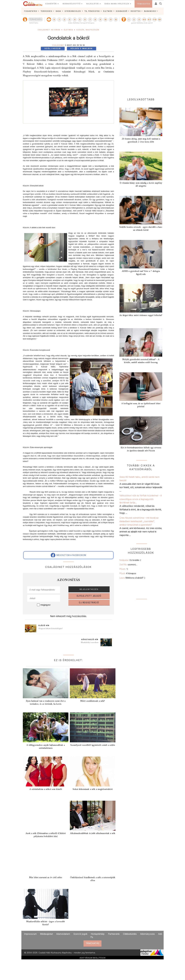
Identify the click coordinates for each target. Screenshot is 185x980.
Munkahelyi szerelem (90, 642)
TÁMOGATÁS (143, 4)
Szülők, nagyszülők (88, 30)
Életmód (68, 30)
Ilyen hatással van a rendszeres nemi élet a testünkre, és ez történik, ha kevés (46, 703)
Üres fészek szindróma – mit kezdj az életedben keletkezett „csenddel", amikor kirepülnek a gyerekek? (139, 521)
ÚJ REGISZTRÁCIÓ (89, 603)
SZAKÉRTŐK (51, 4)
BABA (58, 11)
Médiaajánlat (46, 934)
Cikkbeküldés (130, 934)
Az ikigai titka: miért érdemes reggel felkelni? (141, 315)
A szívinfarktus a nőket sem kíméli (46, 789)
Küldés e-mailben (82, 48)
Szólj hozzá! (53, 48)
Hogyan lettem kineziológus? (51, 629)
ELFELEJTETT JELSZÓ (89, 596)
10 (105, 19)
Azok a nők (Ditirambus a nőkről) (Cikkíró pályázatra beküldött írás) (46, 835)
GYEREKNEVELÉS (73, 11)
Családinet (58, 45)
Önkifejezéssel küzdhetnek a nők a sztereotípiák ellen (93, 879)
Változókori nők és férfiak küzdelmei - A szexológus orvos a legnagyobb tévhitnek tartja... (141, 499)
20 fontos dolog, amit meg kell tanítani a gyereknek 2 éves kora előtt (141, 140)
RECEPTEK (136, 11)
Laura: (132, 578)
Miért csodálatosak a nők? (93, 701)
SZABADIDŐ (122, 11)
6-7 (149, 19)
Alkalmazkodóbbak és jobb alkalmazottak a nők (93, 833)
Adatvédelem (63, 934)
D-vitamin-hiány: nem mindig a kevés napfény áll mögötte (141, 185)
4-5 (144, 19)
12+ (160, 19)
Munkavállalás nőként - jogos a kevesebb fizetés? (46, 923)
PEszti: (124, 569)
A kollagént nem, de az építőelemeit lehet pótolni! (141, 405)
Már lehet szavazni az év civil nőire (46, 878)
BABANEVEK (150, 11)
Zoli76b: (128, 565)
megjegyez (45, 605)
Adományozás (148, 934)
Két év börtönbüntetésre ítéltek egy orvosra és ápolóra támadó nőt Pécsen (141, 449)
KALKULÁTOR (93, 4)
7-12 (154, 19)
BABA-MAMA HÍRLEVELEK (117, 4)
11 (111, 19)
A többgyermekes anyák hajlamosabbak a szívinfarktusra (46, 747)
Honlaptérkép (98, 934)
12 (116, 19)
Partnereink (114, 934)
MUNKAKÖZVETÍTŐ (71, 4)
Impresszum (30, 934)
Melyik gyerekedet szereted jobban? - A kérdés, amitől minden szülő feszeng (141, 361)
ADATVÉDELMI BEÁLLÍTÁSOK (93, 958)
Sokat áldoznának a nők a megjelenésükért (93, 789)
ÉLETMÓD (108, 11)
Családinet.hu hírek (49, 30)
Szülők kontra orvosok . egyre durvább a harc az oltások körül (141, 229)
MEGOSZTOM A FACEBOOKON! (68, 555)
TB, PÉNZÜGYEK (92, 11)
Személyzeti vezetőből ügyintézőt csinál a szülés (93, 745)
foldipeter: (130, 560)
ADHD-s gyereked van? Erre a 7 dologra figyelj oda (141, 273)
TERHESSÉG (46, 11)
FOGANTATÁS (31, 11)
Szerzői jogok (80, 934)
